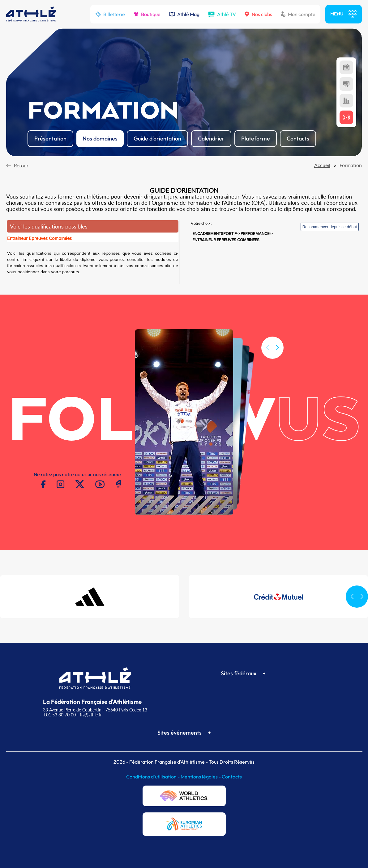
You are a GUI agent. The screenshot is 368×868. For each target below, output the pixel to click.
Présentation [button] (50, 138)
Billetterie (110, 14)
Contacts (232, 777)
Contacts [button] (298, 138)
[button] (277, 349)
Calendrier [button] (211, 138)
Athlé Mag (184, 14)
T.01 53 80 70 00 (59, 715)
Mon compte (298, 14)
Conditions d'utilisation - (153, 777)
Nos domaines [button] (100, 138)
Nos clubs (258, 14)
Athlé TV (222, 14)
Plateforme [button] (256, 138)
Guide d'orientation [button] (157, 138)
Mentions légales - (201, 777)
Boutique (147, 14)
